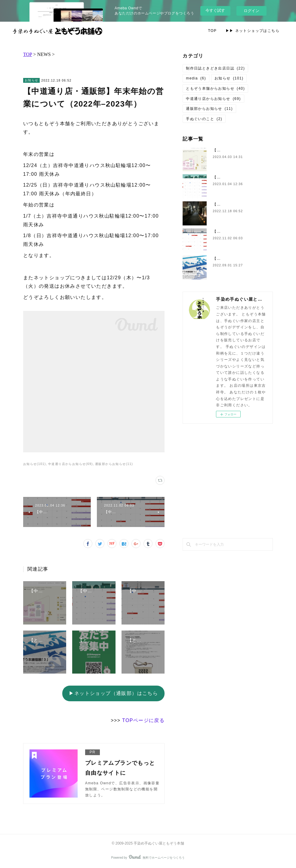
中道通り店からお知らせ (213, 99)
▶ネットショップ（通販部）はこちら (113, 693)
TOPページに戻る (143, 720)
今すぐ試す (215, 10)
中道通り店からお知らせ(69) (71, 464)
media (196, 78)
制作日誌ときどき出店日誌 (215, 68)
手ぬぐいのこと (204, 119)
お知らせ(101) (35, 464)
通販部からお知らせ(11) (114, 464)
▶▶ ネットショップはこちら (253, 31)
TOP (212, 31)
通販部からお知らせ (209, 109)
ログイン (251, 11)
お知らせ (32, 80)
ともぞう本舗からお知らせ (215, 88)
